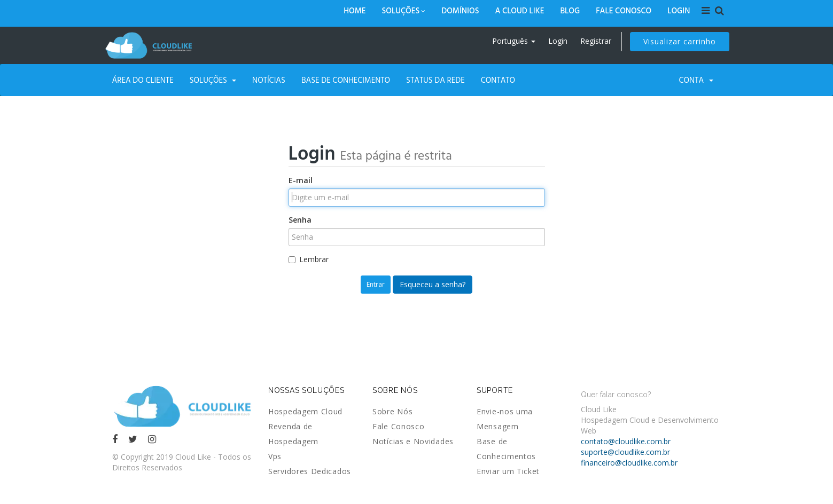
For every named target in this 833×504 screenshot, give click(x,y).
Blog (570, 10)
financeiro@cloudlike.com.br (629, 463)
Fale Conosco (624, 10)
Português (514, 41)
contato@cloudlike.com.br (626, 441)
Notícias (269, 80)
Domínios (460, 10)
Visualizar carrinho (680, 41)
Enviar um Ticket (508, 471)
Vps (275, 456)
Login (679, 10)
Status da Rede (435, 80)
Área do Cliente (143, 80)
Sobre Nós (392, 411)
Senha (300, 220)
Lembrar (309, 259)
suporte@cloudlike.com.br (625, 452)
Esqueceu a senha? (433, 284)
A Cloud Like (520, 10)
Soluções (403, 10)
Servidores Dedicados (310, 471)
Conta (696, 80)
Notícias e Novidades (413, 441)
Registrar (596, 41)
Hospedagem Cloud (305, 411)
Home (355, 10)
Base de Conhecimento (346, 80)
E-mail (301, 180)
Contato (498, 80)
